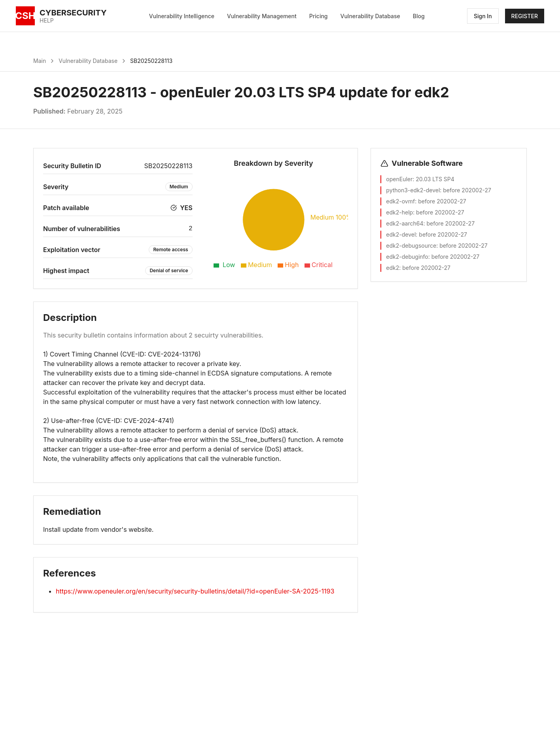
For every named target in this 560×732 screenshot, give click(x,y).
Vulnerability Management (262, 16)
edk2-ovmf (400, 201)
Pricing (319, 16)
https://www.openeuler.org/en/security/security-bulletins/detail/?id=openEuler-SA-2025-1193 (195, 591)
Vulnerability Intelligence (182, 16)
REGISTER (525, 16)
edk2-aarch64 (405, 223)
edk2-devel (401, 234)
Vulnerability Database (370, 16)
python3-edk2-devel (413, 190)
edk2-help (399, 212)
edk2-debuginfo (407, 257)
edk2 (393, 268)
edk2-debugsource (411, 246)
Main (40, 61)
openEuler (399, 179)
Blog (419, 16)
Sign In (483, 16)
